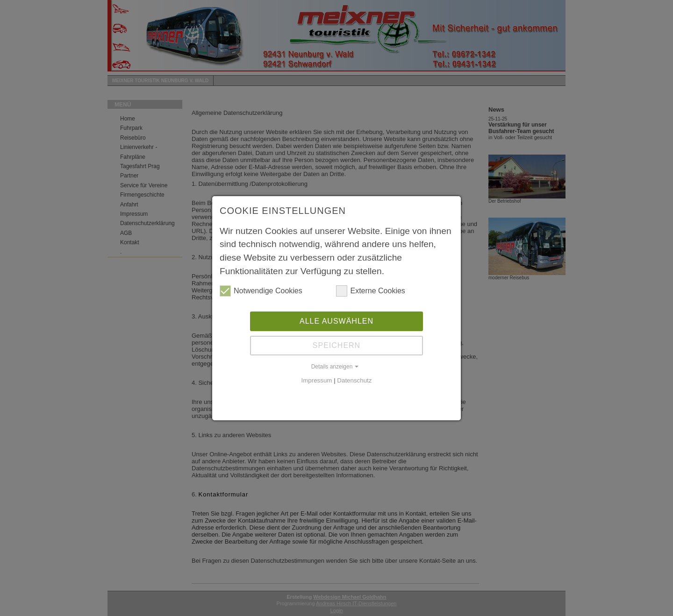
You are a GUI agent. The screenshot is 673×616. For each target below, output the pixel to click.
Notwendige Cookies (261, 291)
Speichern (336, 345)
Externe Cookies (370, 291)
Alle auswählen (336, 321)
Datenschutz (354, 380)
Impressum (317, 380)
